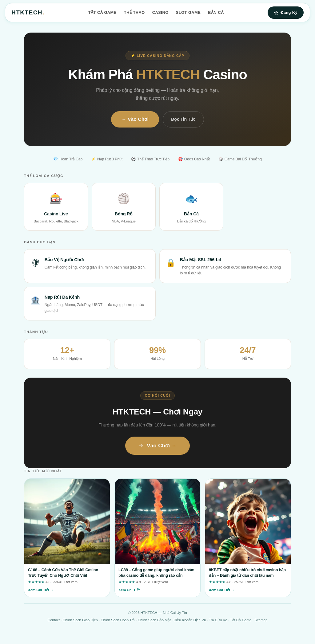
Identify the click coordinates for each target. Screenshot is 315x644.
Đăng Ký (286, 12)
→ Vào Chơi (135, 119)
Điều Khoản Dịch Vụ (190, 620)
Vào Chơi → (157, 446)
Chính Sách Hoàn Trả (118, 620)
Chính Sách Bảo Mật (154, 620)
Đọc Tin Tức (183, 119)
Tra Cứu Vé (218, 620)
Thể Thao (134, 12)
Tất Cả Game (102, 12)
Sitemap (261, 620)
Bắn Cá (216, 12)
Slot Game (188, 12)
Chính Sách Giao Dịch (80, 620)
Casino (160, 12)
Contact (54, 620)
